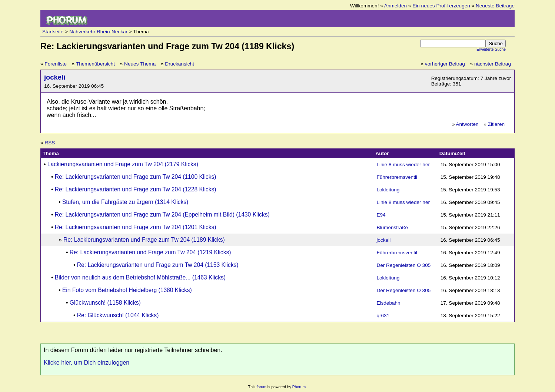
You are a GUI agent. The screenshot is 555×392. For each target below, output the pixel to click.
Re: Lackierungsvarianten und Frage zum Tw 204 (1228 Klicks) (136, 189)
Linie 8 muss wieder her (403, 165)
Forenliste (56, 64)
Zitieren (496, 124)
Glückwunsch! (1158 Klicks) (105, 303)
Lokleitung (388, 190)
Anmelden (396, 6)
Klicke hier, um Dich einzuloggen (87, 363)
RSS (50, 143)
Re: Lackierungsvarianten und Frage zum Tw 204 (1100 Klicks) (136, 177)
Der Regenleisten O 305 (403, 265)
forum (261, 387)
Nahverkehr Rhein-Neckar (98, 32)
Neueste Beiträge (495, 6)
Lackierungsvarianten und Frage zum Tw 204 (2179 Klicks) (123, 164)
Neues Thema (140, 64)
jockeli (55, 77)
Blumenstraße (392, 227)
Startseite (53, 32)
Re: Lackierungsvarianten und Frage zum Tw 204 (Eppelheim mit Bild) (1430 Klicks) (162, 215)
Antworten (467, 124)
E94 (381, 215)
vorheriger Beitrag (445, 64)
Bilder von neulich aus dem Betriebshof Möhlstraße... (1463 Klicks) (140, 277)
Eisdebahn (388, 303)
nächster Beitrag (493, 64)
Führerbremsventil (397, 177)
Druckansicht (180, 64)
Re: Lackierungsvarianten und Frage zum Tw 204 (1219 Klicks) (150, 252)
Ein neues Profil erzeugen (441, 6)
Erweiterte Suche (491, 49)
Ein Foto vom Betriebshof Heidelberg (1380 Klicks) (127, 290)
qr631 (383, 316)
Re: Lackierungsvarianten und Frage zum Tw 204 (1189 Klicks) (144, 240)
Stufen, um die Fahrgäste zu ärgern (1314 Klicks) (125, 202)
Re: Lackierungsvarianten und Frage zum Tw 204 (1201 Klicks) (136, 227)
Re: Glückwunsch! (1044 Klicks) (118, 315)
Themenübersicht (95, 64)
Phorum (299, 387)
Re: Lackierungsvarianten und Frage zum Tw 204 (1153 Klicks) (158, 265)
